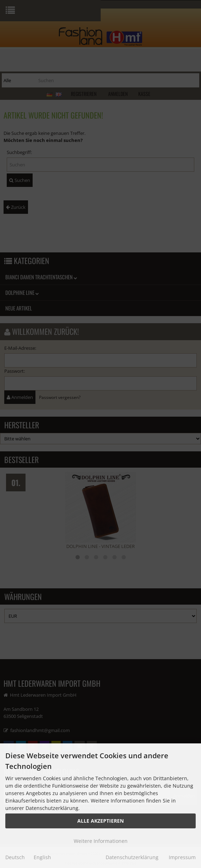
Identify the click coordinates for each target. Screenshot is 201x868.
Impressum (182, 857)
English (42, 857)
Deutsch (15, 857)
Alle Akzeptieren (100, 821)
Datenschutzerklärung (132, 857)
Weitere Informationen (101, 841)
